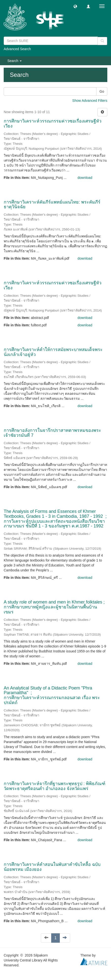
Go (102, 91)
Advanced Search (17, 49)
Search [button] (15, 61)
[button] (75, 6)
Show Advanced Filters (90, 101)
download (85, 178)
